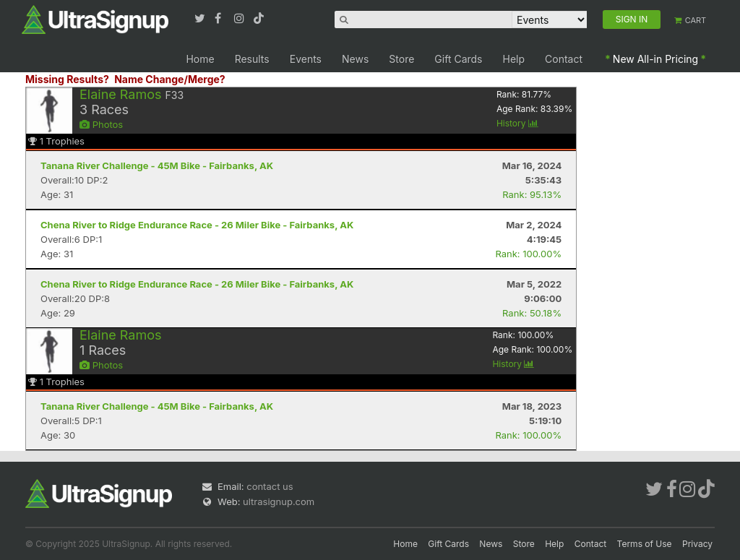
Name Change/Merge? (170, 79)
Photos (101, 124)
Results (252, 59)
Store (401, 59)
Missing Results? (67, 79)
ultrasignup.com (279, 501)
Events (306, 59)
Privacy (697, 544)
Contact (564, 59)
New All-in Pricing (655, 59)
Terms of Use (645, 544)
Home (200, 59)
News (355, 59)
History (517, 123)
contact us (270, 486)
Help (514, 59)
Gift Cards (458, 59)
